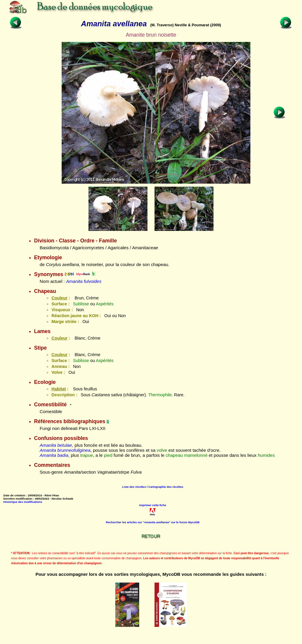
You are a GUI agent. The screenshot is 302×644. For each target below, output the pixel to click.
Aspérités (105, 304)
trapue (87, 455)
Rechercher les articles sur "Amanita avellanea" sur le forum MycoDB (153, 522)
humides (266, 455)
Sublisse (81, 304)
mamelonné (196, 455)
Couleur (59, 298)
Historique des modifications (23, 502)
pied (108, 455)
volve (162, 450)
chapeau (174, 455)
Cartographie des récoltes (166, 487)
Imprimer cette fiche (153, 505)
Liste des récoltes (134, 487)
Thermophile (160, 395)
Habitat (59, 389)
